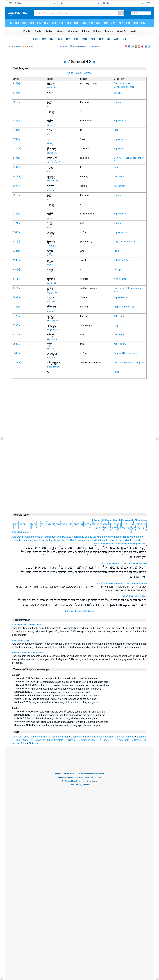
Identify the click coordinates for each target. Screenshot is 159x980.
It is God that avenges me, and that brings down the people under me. (60, 715)
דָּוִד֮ (110, 524)
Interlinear (141, 520)
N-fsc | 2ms (120, 279)
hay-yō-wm (52, 339)
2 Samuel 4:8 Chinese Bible (81, 740)
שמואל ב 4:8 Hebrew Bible (134, 596)
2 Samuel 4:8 (19, 737)
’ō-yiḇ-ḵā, (51, 246)
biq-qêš (50, 264)
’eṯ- (48, 97)
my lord (92, 540)
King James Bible (20, 640)
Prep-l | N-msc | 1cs (124, 307)
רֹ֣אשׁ (71, 524)
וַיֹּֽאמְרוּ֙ (96, 524)
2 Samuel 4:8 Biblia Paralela (47, 740)
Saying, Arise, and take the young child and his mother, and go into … (58, 702)
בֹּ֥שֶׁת (120, 524)
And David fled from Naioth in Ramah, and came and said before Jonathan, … (63, 685)
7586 (16, 232)
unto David (63, 537)
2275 (16, 149)
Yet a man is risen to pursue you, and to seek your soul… (53, 692)
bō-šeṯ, (50, 218)
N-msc (117, 102)
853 (15, 93)
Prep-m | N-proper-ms (125, 353)
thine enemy (27, 540)
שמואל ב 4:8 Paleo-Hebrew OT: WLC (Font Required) (122, 583)
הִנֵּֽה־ (77, 524)
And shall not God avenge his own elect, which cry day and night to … (57, 718)
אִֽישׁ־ (126, 524)
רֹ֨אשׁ (132, 524)
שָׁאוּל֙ (48, 524)
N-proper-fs (120, 149)
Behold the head (111, 537)
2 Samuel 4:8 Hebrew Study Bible (108, 520)
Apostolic (130, 520)
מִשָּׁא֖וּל (104, 527)
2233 (16, 363)
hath (75, 540)
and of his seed (131, 540)
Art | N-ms (119, 176)
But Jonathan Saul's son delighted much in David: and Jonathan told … (62, 682)
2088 (16, 344)
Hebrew (18, 46)
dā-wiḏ (50, 143)
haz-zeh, (50, 348)
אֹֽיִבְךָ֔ (42, 524)
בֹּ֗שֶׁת (59, 524)
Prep (116, 130)
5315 (16, 279)
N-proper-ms (120, 121)
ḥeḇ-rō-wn (52, 153)
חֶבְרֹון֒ (104, 524)
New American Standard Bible (26, 625)
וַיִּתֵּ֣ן (14, 524)
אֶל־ (115, 524)
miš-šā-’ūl (51, 357)
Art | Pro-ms (120, 344)
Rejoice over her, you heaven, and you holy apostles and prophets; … (60, 725)
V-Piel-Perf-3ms (122, 260)
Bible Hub (34, 743)
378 (15, 121)
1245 (16, 260)
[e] (19, 83)
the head (36, 537)
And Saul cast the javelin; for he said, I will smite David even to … (57, 678)
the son (140, 537)
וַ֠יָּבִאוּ (144, 524)
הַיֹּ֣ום (117, 527)
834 (15, 251)
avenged (82, 540)
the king (101, 540)
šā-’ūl (49, 236)
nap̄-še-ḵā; (51, 283)
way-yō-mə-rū (53, 162)
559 (15, 158)
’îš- (48, 116)
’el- (48, 134)
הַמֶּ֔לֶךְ (83, 524)
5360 (16, 325)
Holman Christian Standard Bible (28, 653)
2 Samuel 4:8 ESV (80, 737)
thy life (53, 540)
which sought (41, 540)
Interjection (120, 186)
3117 (16, 335)
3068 (16, 297)
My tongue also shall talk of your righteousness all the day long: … (57, 699)
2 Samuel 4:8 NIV (38, 737)
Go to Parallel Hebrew (79, 73)
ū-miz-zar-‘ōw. (53, 367)
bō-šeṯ (50, 125)
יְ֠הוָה (144, 527)
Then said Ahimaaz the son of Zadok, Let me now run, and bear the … (61, 712)
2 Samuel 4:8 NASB (102, 737)
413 (15, 130)
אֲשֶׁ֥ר (36, 524)
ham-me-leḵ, (53, 181)
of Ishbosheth (49, 537)
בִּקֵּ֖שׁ (31, 524)
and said (85, 537)
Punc (116, 372)
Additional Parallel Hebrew (79, 611)
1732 (16, 139)
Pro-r (116, 251)
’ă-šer (49, 255)
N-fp (116, 325)
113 (15, 307)
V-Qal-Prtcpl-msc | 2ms (126, 242)
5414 (16, 288)
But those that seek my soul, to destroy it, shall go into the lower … (58, 696)
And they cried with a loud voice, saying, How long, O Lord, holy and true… (62, 722)
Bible (11, 46)
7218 (16, 102)
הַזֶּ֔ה (111, 527)
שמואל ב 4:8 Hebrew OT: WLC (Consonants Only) (123, 563)
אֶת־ (138, 524)
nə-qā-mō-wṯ (53, 330)
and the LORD (65, 540)
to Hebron (74, 537)
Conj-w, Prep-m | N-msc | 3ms (129, 363)
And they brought (21, 537)
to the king (96, 537)
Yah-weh (51, 302)
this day (110, 540)
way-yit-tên (52, 292)
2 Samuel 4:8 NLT (59, 737)
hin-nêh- (51, 190)
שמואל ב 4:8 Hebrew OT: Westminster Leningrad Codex (120, 544)
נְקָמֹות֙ (123, 527)
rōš (48, 106)
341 (15, 242)
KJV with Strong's (21, 532)
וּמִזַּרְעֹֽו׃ (96, 527)
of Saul (16, 540)
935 (15, 83)
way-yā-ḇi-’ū (53, 88)
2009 (16, 186)
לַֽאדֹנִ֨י (137, 527)
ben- (49, 227)
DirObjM (118, 93)
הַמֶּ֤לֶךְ (130, 527)
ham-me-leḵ (52, 320)
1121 (16, 223)
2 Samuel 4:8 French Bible (114, 740)
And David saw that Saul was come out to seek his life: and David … (59, 689)
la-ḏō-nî (50, 311)
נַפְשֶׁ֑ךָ (19, 524)
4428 (16, 176)
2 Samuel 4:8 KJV (125, 737)
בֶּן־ (54, 524)
